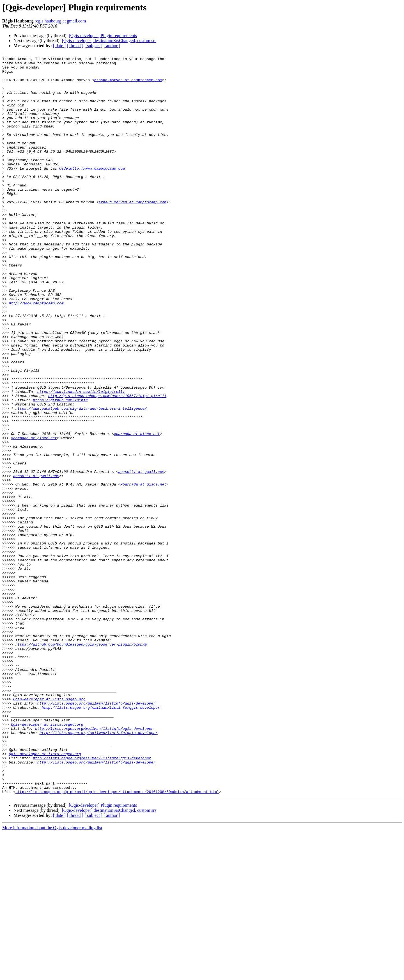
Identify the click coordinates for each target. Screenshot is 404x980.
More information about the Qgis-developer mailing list (52, 975)
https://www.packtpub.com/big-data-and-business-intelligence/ (81, 479)
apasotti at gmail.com (141, 555)
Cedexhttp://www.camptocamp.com (92, 191)
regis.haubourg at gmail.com (60, 21)
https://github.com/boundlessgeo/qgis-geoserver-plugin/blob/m (81, 762)
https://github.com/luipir (60, 469)
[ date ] (59, 46)
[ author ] (112, 46)
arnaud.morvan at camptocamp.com (128, 85)
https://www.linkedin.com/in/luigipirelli (81, 459)
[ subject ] (93, 46)
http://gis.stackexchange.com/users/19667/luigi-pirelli (107, 464)
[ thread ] (75, 46)
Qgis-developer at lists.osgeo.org (49, 828)
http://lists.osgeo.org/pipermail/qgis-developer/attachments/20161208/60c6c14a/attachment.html (117, 939)
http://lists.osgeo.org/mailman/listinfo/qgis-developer (96, 833)
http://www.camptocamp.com (36, 353)
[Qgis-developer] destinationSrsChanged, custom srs (109, 41)
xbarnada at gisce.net (137, 509)
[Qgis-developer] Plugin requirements (103, 36)
